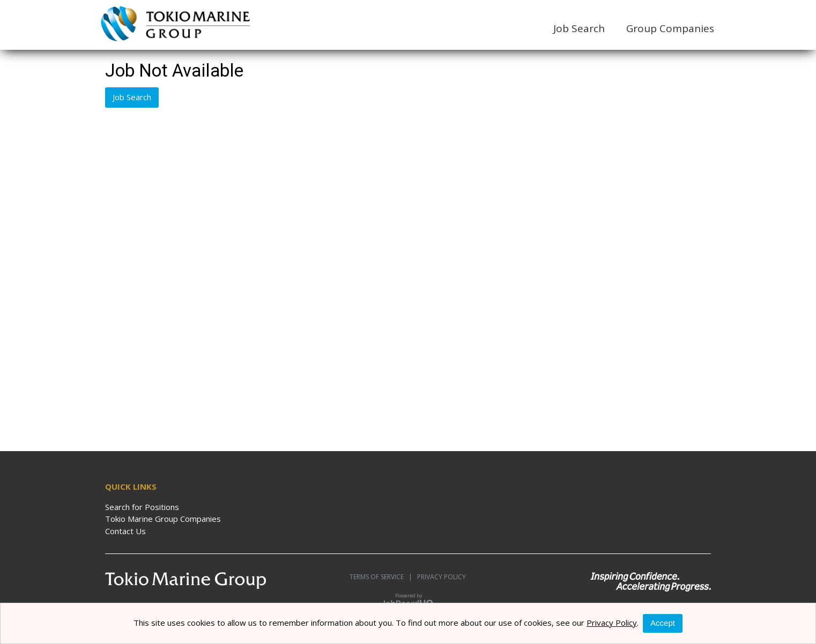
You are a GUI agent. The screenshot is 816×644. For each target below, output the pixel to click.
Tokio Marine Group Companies (163, 519)
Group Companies (670, 28)
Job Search (579, 28)
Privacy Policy (439, 577)
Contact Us (125, 531)
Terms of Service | (381, 577)
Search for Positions (142, 507)
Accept (663, 623)
